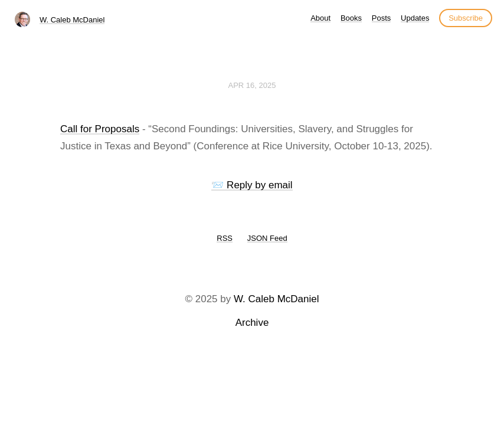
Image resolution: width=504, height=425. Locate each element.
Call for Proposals (100, 129)
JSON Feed (267, 238)
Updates (415, 18)
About (320, 18)
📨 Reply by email (252, 185)
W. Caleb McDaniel (72, 20)
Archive (252, 323)
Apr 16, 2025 (252, 85)
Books (351, 18)
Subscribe (466, 18)
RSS (225, 238)
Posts (382, 18)
